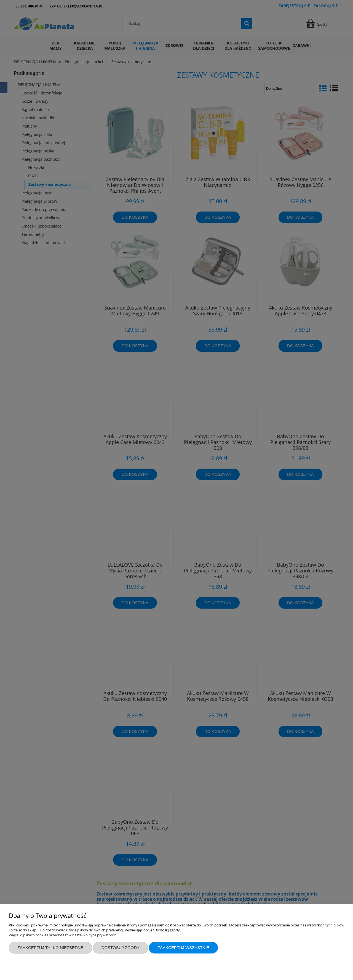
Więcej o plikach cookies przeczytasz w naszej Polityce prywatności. (63, 935)
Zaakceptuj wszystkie (183, 948)
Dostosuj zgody (121, 948)
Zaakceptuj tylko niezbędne (50, 948)
